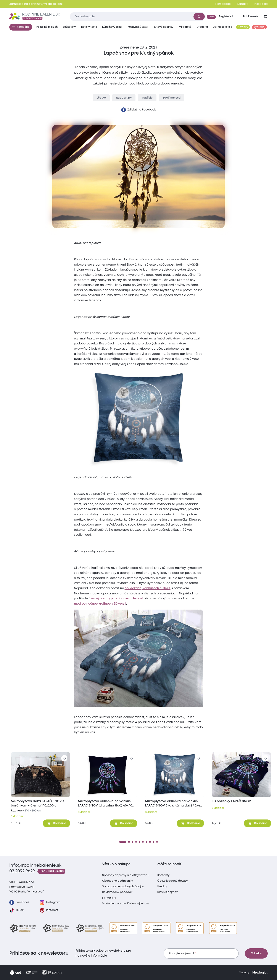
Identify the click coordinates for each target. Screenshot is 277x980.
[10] (157, 842)
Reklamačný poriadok (117, 892)
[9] (154, 842)
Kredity (162, 887)
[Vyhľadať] (199, 16)
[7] (146, 842)
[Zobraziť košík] (265, 17)
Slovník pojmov (167, 892)
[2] (129, 842)
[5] (139, 842)
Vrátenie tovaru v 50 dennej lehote (126, 904)
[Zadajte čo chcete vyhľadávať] (138, 17)
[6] (143, 842)
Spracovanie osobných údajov (123, 887)
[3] (133, 842)
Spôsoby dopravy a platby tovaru (125, 875)
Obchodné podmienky (118, 881)
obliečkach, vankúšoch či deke (148, 588)
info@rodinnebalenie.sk (35, 866)
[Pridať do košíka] (56, 823)
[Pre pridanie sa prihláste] (64, 758)
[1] (123, 842)
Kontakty (163, 875)
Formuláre (109, 898)
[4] (136, 842)
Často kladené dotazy (172, 881)
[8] (150, 842)
